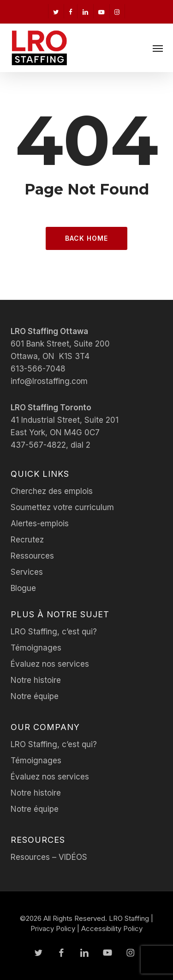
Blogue (23, 588)
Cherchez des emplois (52, 491)
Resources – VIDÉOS (49, 857)
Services (27, 572)
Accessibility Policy (112, 928)
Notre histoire (36, 680)
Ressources (32, 556)
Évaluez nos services (50, 664)
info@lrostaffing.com (49, 381)
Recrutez (27, 540)
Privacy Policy (53, 928)
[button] (158, 48)
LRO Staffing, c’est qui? (54, 632)
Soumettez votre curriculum (62, 507)
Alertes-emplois (40, 523)
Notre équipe (35, 696)
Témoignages (36, 648)
